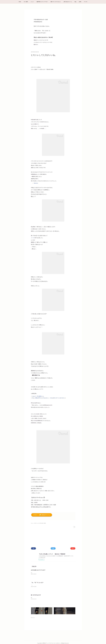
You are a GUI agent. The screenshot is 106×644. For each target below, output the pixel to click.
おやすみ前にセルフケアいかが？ (38, 570)
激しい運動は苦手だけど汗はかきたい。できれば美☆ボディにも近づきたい (49, 398)
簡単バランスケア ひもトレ (56, 2)
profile (80, 2)
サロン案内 (26, 2)
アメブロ (86, 2)
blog (75, 2)
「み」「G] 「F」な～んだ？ (37, 583)
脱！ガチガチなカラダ (36, 595)
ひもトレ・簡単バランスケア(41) (36, 523)
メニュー (32, 2)
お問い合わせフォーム (68, 2)
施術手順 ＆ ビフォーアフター (42, 2)
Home (20, 2)
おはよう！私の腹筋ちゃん (38, 396)
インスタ (33, 238)
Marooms (36, 183)
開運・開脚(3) (44, 523)
